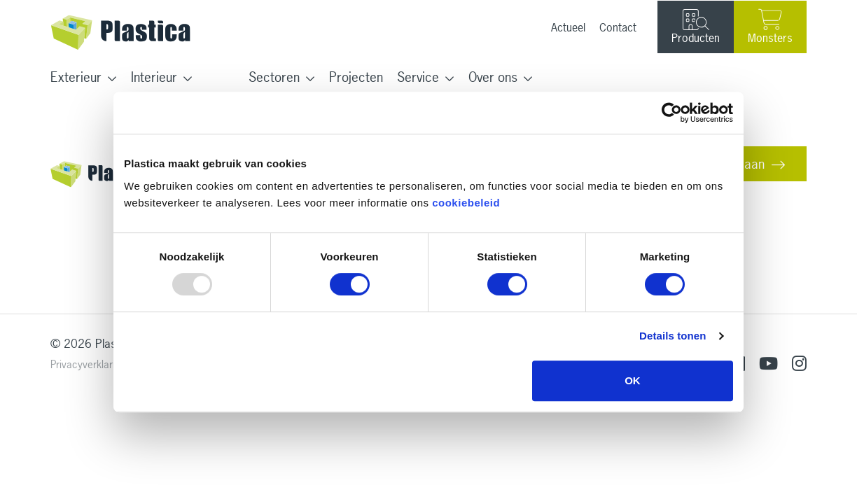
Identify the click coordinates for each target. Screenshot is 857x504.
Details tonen (673, 336)
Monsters (770, 27)
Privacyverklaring (88, 364)
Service (418, 77)
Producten (696, 27)
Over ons (493, 77)
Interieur (154, 77)
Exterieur (76, 77)
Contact (618, 27)
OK (633, 380)
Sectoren (274, 77)
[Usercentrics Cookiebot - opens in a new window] (672, 113)
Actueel (568, 27)
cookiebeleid (466, 203)
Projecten (356, 77)
